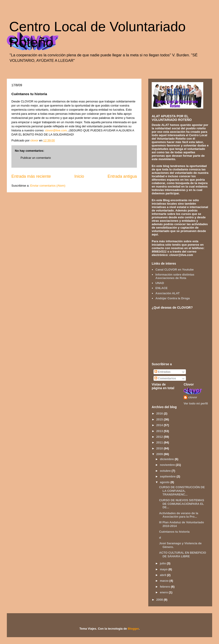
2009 (160, 454)
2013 (160, 431)
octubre (166, 471)
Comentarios (165, 378)
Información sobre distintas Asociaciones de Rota (175, 276)
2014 (160, 425)
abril (163, 575)
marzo (165, 581)
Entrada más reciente (31, 176)
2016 (160, 413)
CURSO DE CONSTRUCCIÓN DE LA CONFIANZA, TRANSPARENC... (182, 491)
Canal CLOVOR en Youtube (175, 270)
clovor (193, 397)
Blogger (133, 629)
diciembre (167, 459)
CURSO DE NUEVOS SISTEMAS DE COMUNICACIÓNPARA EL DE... (181, 504)
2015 (160, 419)
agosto (165, 482)
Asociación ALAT (167, 293)
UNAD (160, 283)
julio (163, 563)
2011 (160, 442)
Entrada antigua (122, 176)
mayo (164, 569)
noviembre (168, 465)
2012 (160, 437)
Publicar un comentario (36, 158)
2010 (160, 448)
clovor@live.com (56, 130)
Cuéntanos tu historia (174, 532)
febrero (165, 587)
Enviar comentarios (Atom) (48, 186)
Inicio (79, 176)
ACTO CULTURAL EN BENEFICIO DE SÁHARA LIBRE (182, 554)
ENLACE (161, 288)
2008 (160, 600)
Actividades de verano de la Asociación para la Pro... (179, 515)
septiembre (168, 476)
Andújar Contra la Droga (172, 298)
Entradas (163, 372)
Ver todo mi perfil (196, 403)
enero (164, 592)
